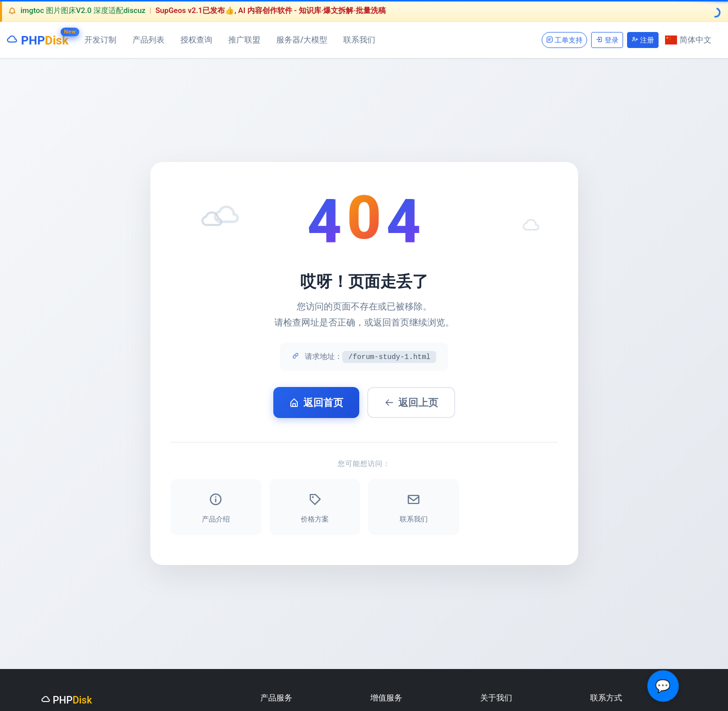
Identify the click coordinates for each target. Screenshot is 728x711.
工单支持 (564, 40)
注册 (643, 40)
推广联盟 (244, 40)
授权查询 (196, 40)
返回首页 (316, 402)
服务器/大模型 (302, 40)
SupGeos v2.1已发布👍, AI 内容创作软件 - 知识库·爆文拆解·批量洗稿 (271, 10)
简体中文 (688, 40)
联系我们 (359, 40)
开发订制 (100, 40)
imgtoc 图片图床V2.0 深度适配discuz (83, 10)
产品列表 (148, 40)
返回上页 (411, 402)
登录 (607, 40)
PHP (37, 38)
